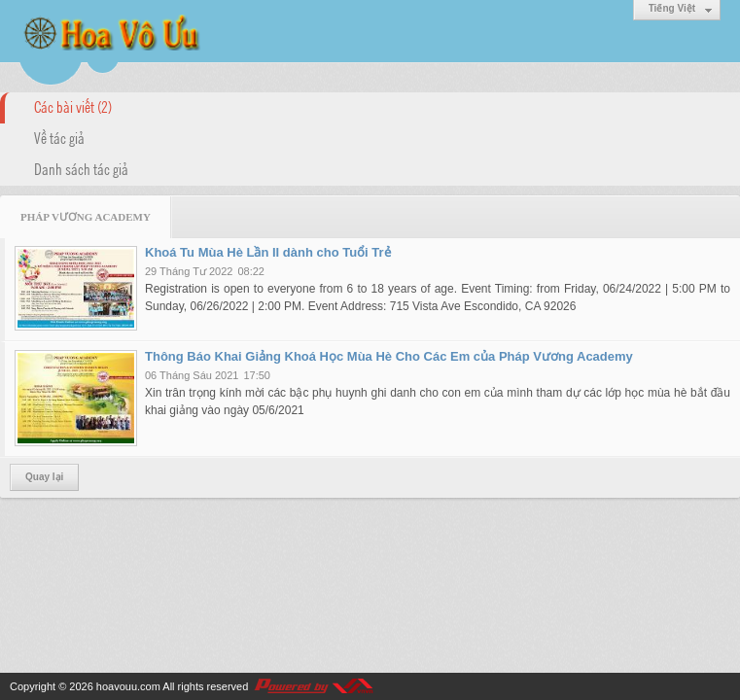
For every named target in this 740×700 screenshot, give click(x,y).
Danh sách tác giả (81, 168)
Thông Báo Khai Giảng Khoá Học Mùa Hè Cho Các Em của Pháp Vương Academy (389, 356)
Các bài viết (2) (73, 106)
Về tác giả (59, 137)
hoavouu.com (128, 686)
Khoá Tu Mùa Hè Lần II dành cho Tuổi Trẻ (268, 252)
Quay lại (44, 477)
